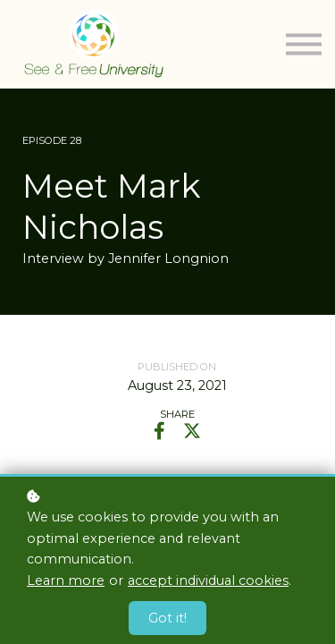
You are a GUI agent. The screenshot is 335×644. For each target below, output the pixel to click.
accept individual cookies (208, 580)
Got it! (167, 618)
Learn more (66, 580)
